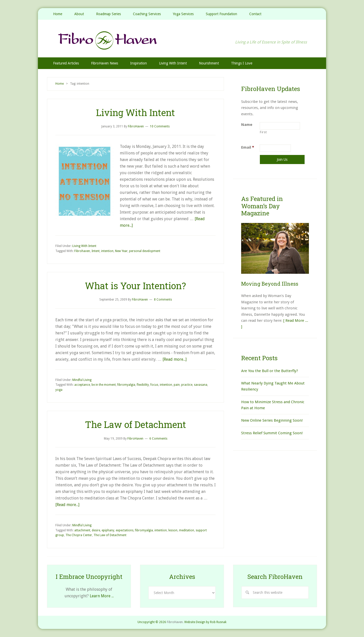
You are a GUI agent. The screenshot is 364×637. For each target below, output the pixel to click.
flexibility (143, 385)
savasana (201, 385)
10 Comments (160, 126)
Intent (96, 251)
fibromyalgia (126, 385)
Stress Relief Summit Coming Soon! (272, 433)
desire (96, 530)
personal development (145, 251)
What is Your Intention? (135, 286)
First (263, 132)
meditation (187, 530)
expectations (125, 530)
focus (154, 385)
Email (248, 147)
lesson (173, 530)
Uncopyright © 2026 (152, 622)
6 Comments (158, 439)
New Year (121, 251)
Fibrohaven (82, 251)
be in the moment (104, 385)
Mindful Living (82, 380)
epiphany (108, 530)
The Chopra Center (79, 535)
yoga (59, 390)
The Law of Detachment (135, 424)
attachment (82, 530)
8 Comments (163, 300)
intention (107, 251)
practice (187, 385)
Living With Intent (135, 112)
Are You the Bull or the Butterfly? (270, 371)
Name (247, 125)
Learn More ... (102, 596)
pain (177, 385)
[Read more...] (175, 359)
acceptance (82, 385)
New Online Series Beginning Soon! (272, 420)
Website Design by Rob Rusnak (205, 622)
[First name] (280, 126)
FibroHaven (182, 40)
